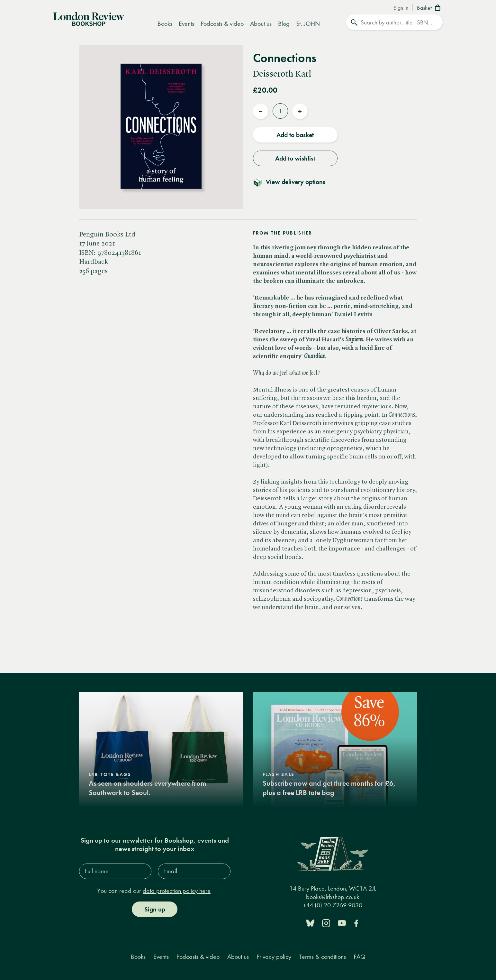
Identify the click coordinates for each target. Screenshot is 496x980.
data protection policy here (177, 890)
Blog (284, 24)
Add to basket (295, 135)
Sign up (155, 909)
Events (186, 24)
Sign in (401, 8)
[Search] (394, 22)
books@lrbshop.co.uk (333, 897)
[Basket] (430, 8)
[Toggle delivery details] (293, 182)
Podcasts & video (222, 24)
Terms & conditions (322, 956)
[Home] (89, 18)
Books (165, 24)
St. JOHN (308, 24)
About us (261, 24)
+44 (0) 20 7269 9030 (333, 905)
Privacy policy (274, 956)
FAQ (360, 956)
